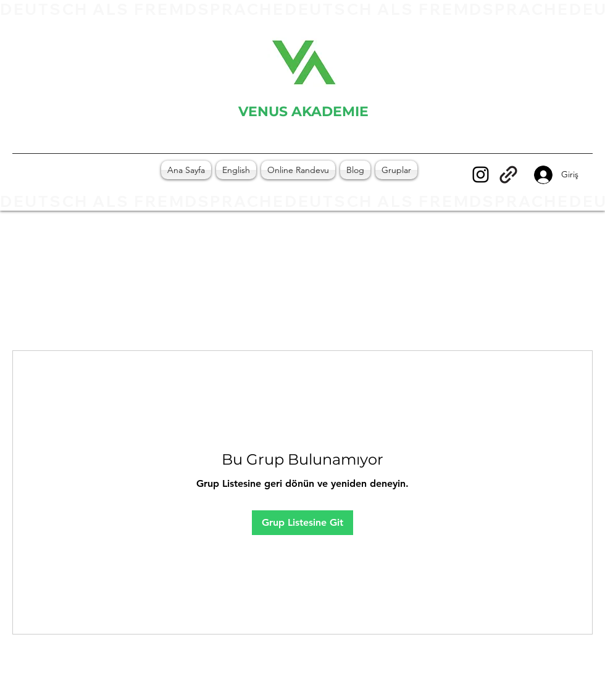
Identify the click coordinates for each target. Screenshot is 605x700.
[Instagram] (481, 175)
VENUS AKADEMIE (303, 112)
